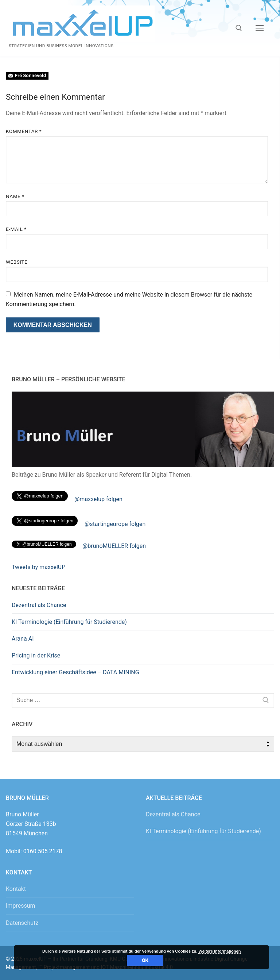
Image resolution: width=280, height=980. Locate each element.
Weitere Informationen (219, 951)
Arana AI (23, 639)
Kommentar (24, 131)
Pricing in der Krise (36, 655)
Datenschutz (22, 923)
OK (145, 960)
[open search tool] (239, 28)
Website (17, 262)
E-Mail (16, 229)
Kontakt (16, 889)
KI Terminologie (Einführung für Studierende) (69, 622)
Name (15, 196)
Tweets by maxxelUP (38, 567)
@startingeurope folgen (115, 524)
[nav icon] (260, 28)
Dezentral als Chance (39, 605)
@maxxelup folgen (98, 499)
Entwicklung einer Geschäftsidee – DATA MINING (75, 672)
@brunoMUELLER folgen (114, 546)
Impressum (21, 906)
